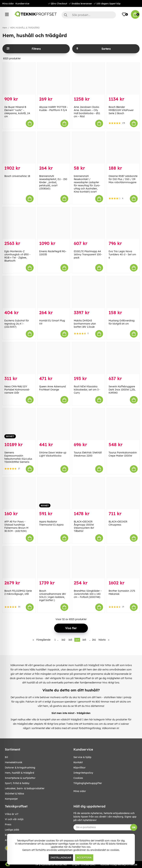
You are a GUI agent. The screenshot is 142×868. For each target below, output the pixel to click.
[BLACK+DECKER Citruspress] (123, 493)
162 (63, 640)
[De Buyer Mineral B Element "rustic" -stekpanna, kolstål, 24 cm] (19, 78)
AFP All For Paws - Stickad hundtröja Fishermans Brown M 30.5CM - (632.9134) (16, 526)
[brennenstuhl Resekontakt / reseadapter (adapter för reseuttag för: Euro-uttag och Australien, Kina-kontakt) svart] (88, 148)
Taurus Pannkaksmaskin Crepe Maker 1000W (123, 454)
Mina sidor (8, 3)
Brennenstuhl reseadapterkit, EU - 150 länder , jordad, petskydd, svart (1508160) (53, 182)
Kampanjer (11, 799)
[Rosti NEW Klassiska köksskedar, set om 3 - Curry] (88, 358)
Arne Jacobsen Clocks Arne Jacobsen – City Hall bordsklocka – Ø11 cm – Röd (87, 112)
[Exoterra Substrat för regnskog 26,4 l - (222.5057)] (19, 292)
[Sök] (89, 15)
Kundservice (22, 3)
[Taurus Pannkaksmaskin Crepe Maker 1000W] (123, 424)
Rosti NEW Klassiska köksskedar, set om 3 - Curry (87, 390)
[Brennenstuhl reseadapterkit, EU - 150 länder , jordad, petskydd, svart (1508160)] (54, 148)
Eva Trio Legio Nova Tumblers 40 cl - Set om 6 (122, 254)
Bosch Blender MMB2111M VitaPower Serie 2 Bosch (121, 110)
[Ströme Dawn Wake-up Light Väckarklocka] (54, 424)
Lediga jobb (12, 830)
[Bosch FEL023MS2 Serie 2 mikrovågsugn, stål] (19, 562)
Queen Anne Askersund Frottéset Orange (52, 388)
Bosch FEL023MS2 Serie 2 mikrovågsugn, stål (18, 592)
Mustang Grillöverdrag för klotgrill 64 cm (122, 322)
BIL (6, 757)
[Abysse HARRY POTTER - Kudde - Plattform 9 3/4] (54, 78)
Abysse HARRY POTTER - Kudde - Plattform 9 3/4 (54, 109)
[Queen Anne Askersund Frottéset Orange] (54, 358)
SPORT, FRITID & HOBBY (17, 783)
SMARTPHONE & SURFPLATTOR (20, 778)
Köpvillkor (80, 768)
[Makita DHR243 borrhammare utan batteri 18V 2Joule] (88, 292)
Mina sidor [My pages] (80, 791)
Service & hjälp (82, 757)
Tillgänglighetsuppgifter (88, 783)
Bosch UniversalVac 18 (17, 176)
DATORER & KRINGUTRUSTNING (20, 768)
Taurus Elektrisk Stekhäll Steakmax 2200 (88, 454)
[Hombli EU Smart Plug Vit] (54, 292)
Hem (5, 28)
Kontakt (78, 762)
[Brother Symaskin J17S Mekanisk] (123, 562)
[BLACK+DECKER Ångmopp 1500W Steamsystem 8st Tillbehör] (88, 493)
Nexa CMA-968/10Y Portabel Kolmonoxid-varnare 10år (17, 390)
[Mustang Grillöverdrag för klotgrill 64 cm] (123, 292)
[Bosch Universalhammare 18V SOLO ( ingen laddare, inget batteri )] (54, 562)
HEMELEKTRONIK (14, 762)
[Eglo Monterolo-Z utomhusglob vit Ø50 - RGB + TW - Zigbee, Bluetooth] (19, 223)
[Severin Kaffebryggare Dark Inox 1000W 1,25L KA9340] (123, 358)
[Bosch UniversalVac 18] (19, 148)
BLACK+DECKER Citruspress (118, 523)
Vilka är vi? (12, 814)
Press (8, 824)
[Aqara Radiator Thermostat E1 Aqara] (54, 493)
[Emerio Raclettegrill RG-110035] (54, 223)
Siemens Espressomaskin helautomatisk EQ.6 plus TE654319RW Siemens (18, 457)
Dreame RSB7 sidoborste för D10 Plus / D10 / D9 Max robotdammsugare (123, 179)
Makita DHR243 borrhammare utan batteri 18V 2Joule (85, 324)
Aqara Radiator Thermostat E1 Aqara (51, 523)
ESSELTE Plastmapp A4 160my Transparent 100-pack (88, 254)
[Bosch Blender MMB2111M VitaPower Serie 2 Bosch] (123, 78)
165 (84, 640)
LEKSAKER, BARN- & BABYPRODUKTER (25, 788)
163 (70, 640)
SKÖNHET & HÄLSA (14, 794)
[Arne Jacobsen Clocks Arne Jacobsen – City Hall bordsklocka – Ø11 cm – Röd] (88, 78)
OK (134, 827)
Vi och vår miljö (14, 819)
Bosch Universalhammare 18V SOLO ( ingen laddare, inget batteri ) (53, 595)
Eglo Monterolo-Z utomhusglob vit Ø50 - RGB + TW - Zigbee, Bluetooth (17, 256)
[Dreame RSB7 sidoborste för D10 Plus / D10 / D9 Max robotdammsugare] (123, 148)
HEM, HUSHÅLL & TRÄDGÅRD (25, 28)
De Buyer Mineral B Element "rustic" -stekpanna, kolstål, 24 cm (17, 112)
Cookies (78, 778)
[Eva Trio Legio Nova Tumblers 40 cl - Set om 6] (123, 223)
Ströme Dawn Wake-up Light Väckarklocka (53, 454)
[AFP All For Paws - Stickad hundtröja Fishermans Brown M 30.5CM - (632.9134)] (19, 493)
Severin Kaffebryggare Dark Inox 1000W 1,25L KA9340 (122, 390)
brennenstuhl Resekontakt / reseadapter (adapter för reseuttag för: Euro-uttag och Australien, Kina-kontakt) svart (87, 184)
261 (94, 640)
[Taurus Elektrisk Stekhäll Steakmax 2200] (88, 424)
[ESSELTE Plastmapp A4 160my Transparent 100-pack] (88, 223)
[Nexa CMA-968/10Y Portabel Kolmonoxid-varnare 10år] (19, 358)
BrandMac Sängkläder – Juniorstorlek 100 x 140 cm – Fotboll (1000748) (88, 594)
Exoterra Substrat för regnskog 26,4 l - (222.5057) (17, 324)
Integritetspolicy (83, 773)
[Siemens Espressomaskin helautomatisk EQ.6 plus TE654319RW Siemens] (19, 424)
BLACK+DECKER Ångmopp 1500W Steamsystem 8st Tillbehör (84, 526)
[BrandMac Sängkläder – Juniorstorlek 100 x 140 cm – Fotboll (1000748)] (88, 562)
